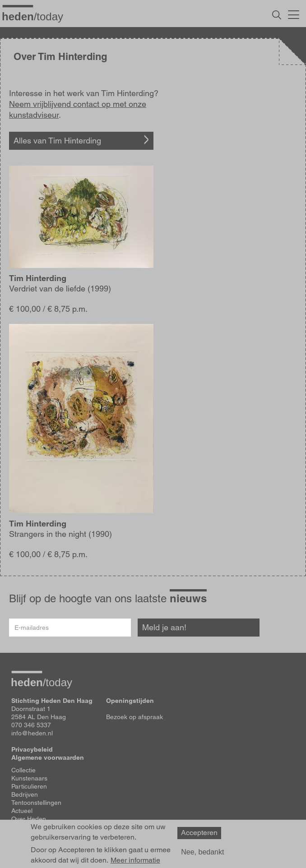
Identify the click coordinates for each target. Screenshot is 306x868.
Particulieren (29, 786)
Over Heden (29, 819)
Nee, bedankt (202, 852)
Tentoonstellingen (36, 803)
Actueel (22, 811)
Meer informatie (135, 860)
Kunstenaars (29, 778)
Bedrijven (25, 794)
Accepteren (199, 833)
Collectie (23, 770)
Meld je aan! (164, 627)
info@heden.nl (32, 733)
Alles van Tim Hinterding (57, 141)
